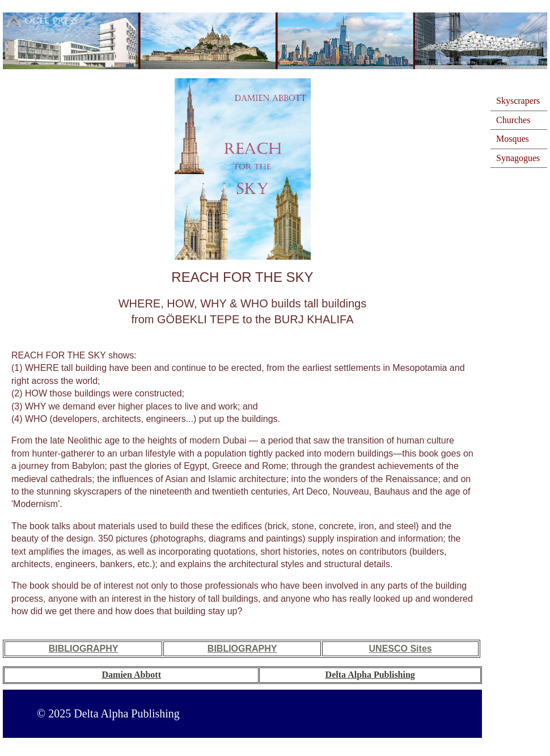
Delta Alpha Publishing (370, 675)
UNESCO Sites (401, 649)
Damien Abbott (132, 675)
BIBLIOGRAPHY (84, 649)
